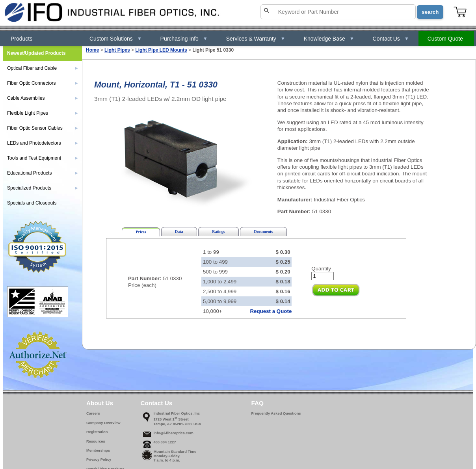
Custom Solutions (116, 39)
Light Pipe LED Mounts (161, 50)
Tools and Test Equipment (43, 158)
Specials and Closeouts (32, 203)
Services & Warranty (256, 39)
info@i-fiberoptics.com (173, 433)
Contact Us (391, 39)
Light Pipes (117, 50)
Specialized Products (43, 188)
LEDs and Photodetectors (43, 143)
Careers (93, 413)
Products (21, 39)
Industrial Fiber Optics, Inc (177, 413)
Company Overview (103, 423)
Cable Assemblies (43, 98)
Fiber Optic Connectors (43, 83)
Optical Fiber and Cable (43, 68)
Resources (96, 441)
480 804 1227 (165, 442)
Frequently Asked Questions (276, 413)
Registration (97, 432)
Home (92, 50)
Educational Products (43, 173)
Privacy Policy (99, 460)
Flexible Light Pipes (43, 113)
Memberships (98, 450)
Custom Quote (445, 39)
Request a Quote (271, 311)
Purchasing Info (184, 39)
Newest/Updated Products (36, 53)
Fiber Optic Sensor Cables (43, 128)
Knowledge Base (329, 39)
